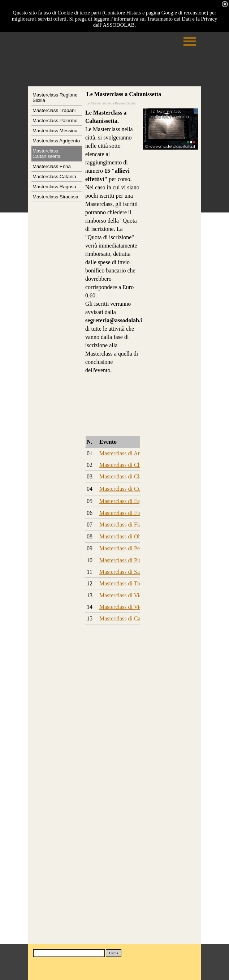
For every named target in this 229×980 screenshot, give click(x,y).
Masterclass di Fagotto (126, 501)
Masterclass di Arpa (122, 453)
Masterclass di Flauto (124, 525)
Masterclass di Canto (124, 618)
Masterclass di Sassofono (129, 572)
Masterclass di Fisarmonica (131, 513)
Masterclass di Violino (125, 595)
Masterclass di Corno (124, 489)
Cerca (114, 953)
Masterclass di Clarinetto (128, 476)
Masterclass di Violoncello (130, 607)
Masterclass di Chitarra (126, 465)
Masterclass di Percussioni (130, 548)
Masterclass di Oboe (123, 536)
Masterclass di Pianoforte (129, 560)
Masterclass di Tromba (126, 583)
